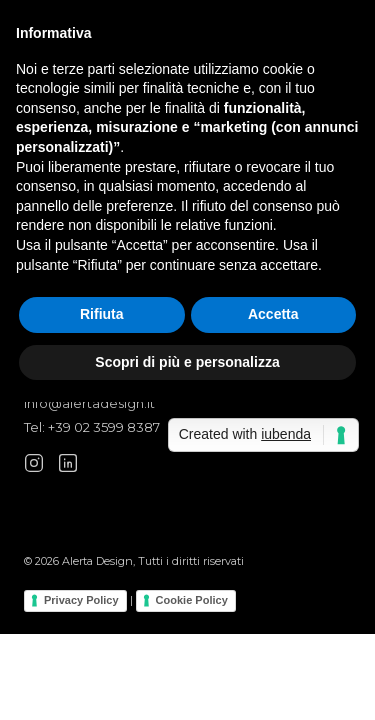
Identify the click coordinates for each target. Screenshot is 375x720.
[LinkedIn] (68, 463)
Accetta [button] (273, 314)
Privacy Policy (81, 600)
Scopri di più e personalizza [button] (187, 362)
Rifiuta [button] (102, 314)
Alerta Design (97, 561)
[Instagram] (34, 463)
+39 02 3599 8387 (104, 427)
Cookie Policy (192, 600)
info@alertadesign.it (89, 403)
